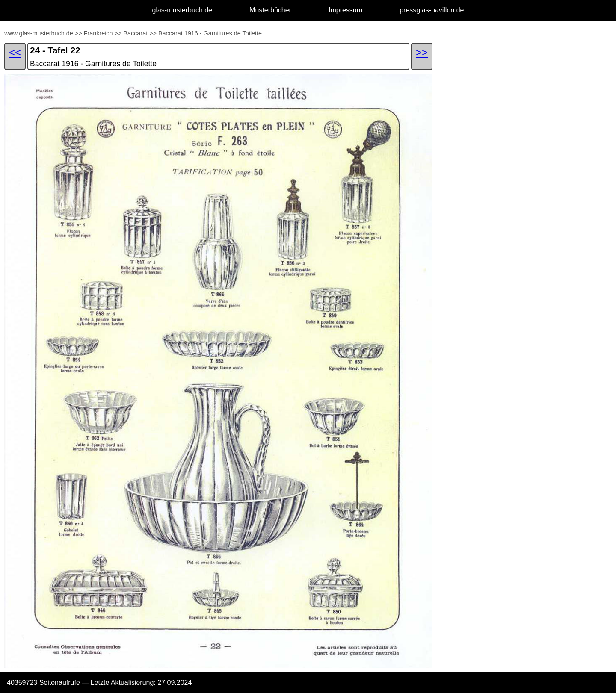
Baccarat (135, 33)
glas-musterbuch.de (182, 10)
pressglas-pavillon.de (432, 10)
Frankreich (98, 33)
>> (78, 33)
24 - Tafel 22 (55, 50)
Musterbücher (270, 10)
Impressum (345, 10)
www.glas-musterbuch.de (39, 33)
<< (15, 52)
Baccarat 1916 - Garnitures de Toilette (210, 33)
